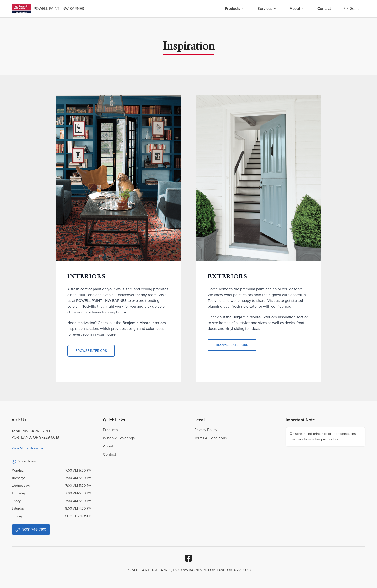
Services (267, 9)
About (297, 9)
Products (234, 9)
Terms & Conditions (210, 438)
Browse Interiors (91, 351)
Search (353, 9)
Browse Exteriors (232, 345)
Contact (324, 9)
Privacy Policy (206, 430)
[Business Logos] (48, 9)
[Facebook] (188, 558)
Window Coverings (119, 438)
